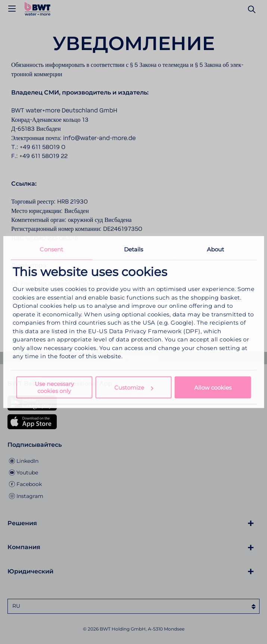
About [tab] (216, 249)
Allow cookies (213, 388)
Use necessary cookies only (54, 387)
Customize (134, 388)
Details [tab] (134, 249)
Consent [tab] (51, 249)
